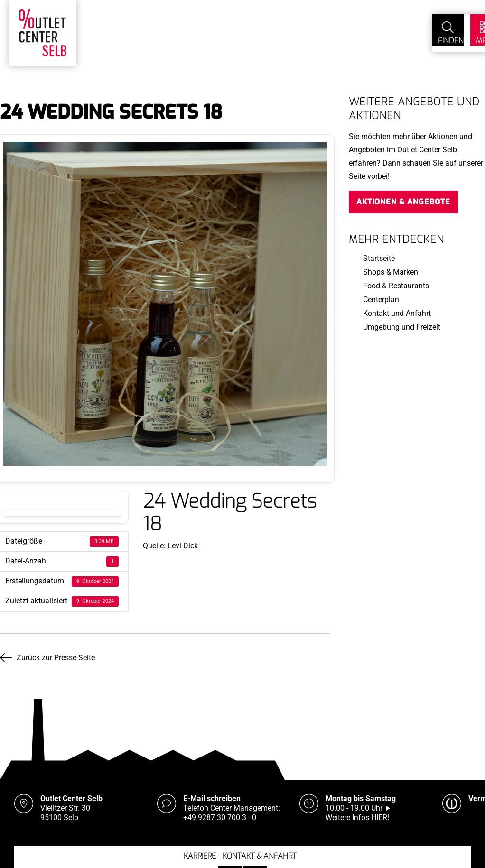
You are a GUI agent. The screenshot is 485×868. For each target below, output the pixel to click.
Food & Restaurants (396, 286)
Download (62, 513)
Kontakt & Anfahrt (260, 853)
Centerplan (381, 300)
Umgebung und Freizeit (402, 327)
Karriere (200, 853)
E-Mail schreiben (212, 795)
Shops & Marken (391, 272)
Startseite (379, 258)
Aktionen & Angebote (403, 202)
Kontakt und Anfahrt (397, 313)
